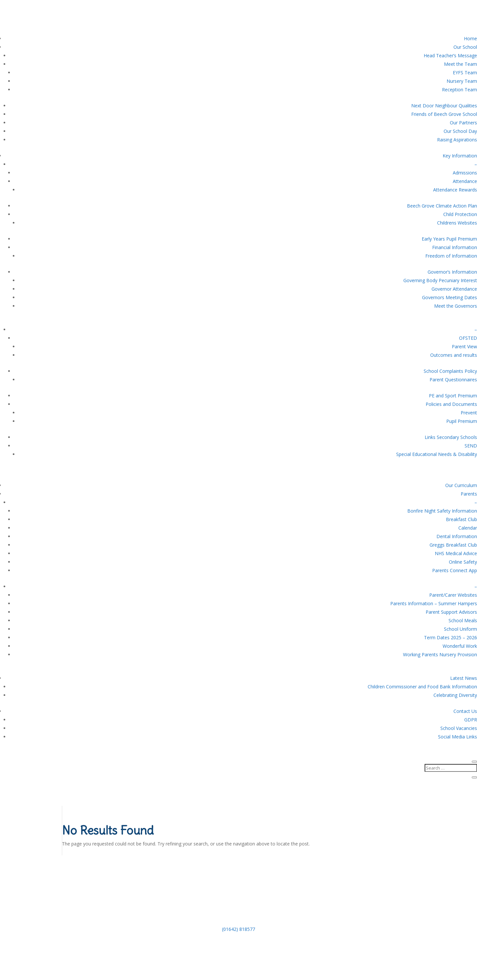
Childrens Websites (457, 223)
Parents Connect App (455, 570)
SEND (471, 446)
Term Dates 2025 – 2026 (450, 637)
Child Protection (460, 214)
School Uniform (460, 629)
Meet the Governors (456, 306)
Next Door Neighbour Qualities (444, 106)
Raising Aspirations (457, 140)
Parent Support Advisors (451, 612)
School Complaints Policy (450, 371)
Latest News (464, 678)
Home (470, 38)
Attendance (465, 181)
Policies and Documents (451, 404)
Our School (465, 47)
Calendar (468, 528)
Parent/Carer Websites (453, 595)
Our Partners (463, 123)
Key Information (460, 156)
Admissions (465, 173)
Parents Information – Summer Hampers (434, 603)
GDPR (471, 720)
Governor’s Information (452, 272)
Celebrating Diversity (455, 695)
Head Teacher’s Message (450, 55)
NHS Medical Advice (456, 553)
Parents (469, 494)
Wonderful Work (460, 646)
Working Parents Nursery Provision (440, 654)
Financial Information (455, 247)
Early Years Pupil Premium (449, 239)
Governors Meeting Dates (449, 297)
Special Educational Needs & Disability (437, 454)
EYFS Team (465, 73)
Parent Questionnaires (453, 380)
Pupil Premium (462, 421)
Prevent (469, 413)
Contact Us (465, 711)
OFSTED (468, 338)
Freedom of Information (451, 256)
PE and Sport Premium (453, 396)
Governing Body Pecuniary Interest (440, 280)
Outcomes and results (454, 355)
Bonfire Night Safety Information (442, 511)
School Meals (463, 620)
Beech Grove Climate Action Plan (442, 206)
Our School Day (460, 131)
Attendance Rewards (455, 190)
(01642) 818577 (238, 929)
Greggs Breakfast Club (453, 545)
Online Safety (463, 562)
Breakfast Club (461, 519)
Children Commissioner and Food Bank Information (422, 687)
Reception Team (459, 90)
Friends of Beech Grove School (444, 114)
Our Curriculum (461, 485)
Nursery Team (462, 81)
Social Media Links (458, 737)
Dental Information (457, 536)
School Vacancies (459, 728)
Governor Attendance (454, 289)
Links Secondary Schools (451, 437)
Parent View (464, 346)
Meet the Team (460, 64)
